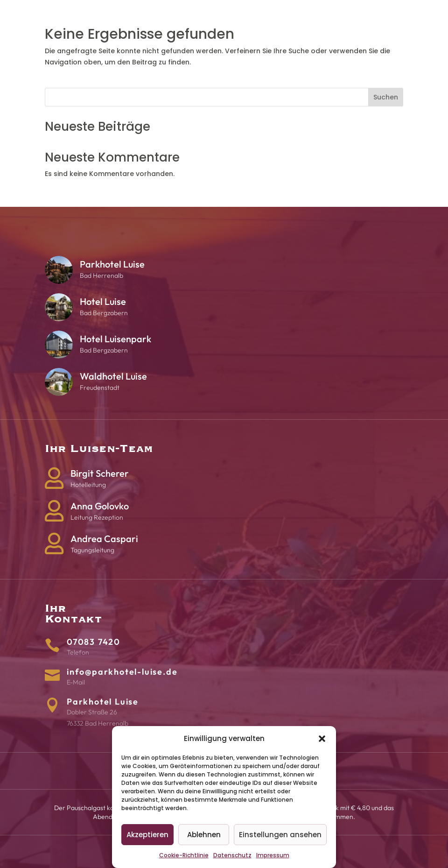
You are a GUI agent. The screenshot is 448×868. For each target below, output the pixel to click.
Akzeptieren (147, 835)
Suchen (386, 97)
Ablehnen (204, 835)
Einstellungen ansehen (280, 835)
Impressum (273, 855)
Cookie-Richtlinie (184, 855)
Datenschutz (232, 855)
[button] (322, 739)
